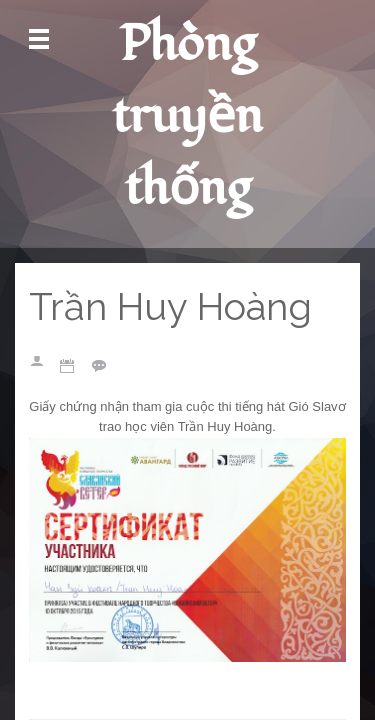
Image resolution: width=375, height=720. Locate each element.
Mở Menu (39, 39)
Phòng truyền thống (187, 116)
